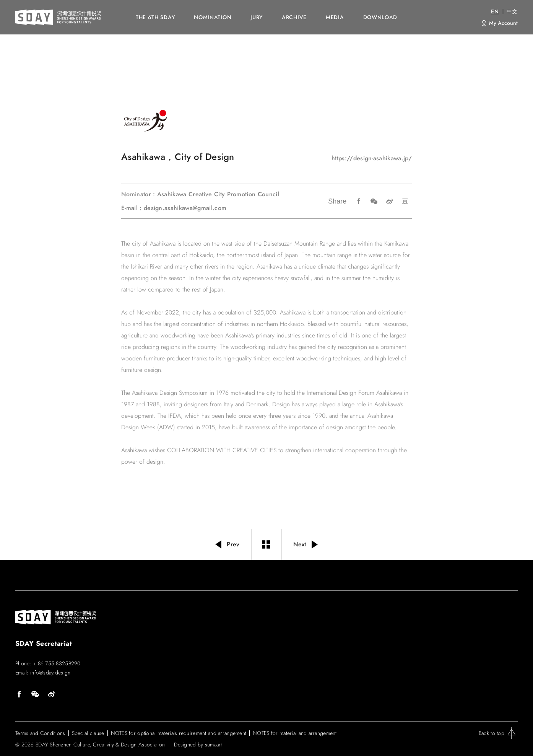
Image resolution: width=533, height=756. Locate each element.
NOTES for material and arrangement (295, 733)
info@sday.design (50, 673)
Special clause (88, 733)
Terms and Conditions (40, 733)
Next (306, 544)
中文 (512, 11)
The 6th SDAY (155, 17)
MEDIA (335, 17)
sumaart (214, 745)
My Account (503, 23)
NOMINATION (213, 17)
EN (495, 11)
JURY (257, 17)
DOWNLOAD (380, 17)
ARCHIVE (294, 17)
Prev (227, 544)
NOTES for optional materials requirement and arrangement (179, 733)
